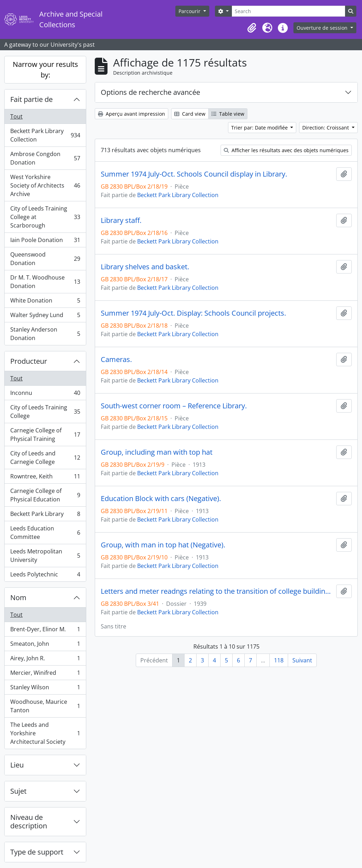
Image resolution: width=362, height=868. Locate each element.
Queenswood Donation (45, 259)
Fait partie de (31, 99)
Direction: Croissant (326, 128)
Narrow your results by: (45, 70)
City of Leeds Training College (45, 412)
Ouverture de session (323, 28)
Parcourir (190, 11)
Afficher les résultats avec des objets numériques (286, 150)
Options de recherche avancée (150, 92)
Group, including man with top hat (157, 452)
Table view (228, 114)
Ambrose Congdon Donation (45, 158)
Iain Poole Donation (45, 242)
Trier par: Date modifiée (260, 128)
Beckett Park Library (45, 515)
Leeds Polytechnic (45, 576)
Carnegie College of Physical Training (45, 435)
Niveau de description (29, 821)
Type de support (37, 852)
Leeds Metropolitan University (45, 556)
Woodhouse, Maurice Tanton (45, 706)
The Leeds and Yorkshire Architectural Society (45, 733)
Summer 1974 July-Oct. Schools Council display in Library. (194, 174)
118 (279, 660)
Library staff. (121, 220)
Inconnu (45, 394)
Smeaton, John (45, 645)
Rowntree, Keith (45, 478)
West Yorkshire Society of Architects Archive (45, 185)
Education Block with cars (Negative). (161, 499)
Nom (18, 597)
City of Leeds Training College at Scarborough (45, 217)
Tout (16, 116)
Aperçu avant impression (132, 114)
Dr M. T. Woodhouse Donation (45, 282)
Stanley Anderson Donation (45, 334)
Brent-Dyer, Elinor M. (45, 631)
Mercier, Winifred (45, 674)
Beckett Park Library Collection (45, 135)
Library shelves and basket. (145, 267)
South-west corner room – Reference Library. (174, 406)
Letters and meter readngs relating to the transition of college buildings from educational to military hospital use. (217, 591)
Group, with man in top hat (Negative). (163, 545)
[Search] (288, 11)
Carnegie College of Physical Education (45, 495)
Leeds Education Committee (45, 533)
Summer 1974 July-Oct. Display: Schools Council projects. (193, 313)
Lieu (17, 765)
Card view (190, 114)
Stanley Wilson (45, 689)
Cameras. (116, 360)
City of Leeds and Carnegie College (45, 458)
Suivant (302, 660)
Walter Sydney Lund (45, 317)
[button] (252, 28)
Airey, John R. (45, 660)
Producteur (29, 361)
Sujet (18, 791)
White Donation (45, 302)
